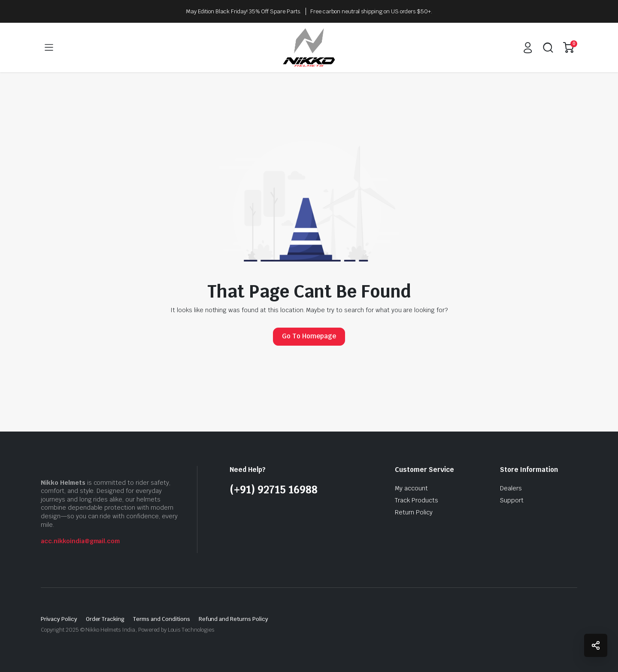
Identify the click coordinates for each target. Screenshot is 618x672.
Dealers (511, 488)
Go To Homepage (309, 336)
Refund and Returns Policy (233, 619)
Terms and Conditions (161, 619)
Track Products (417, 500)
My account (411, 488)
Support (512, 500)
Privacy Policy (59, 619)
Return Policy (414, 512)
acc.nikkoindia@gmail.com (80, 541)
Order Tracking (105, 619)
